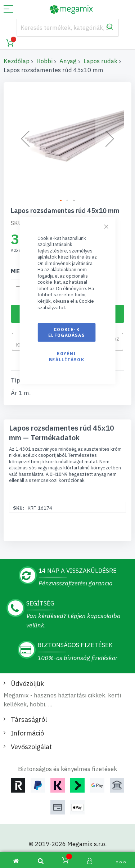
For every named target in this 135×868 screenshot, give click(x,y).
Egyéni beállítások (67, 356)
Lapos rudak (100, 61)
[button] (25, 139)
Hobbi (44, 61)
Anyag (68, 61)
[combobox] (68, 28)
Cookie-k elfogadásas (67, 332)
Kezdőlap (17, 61)
